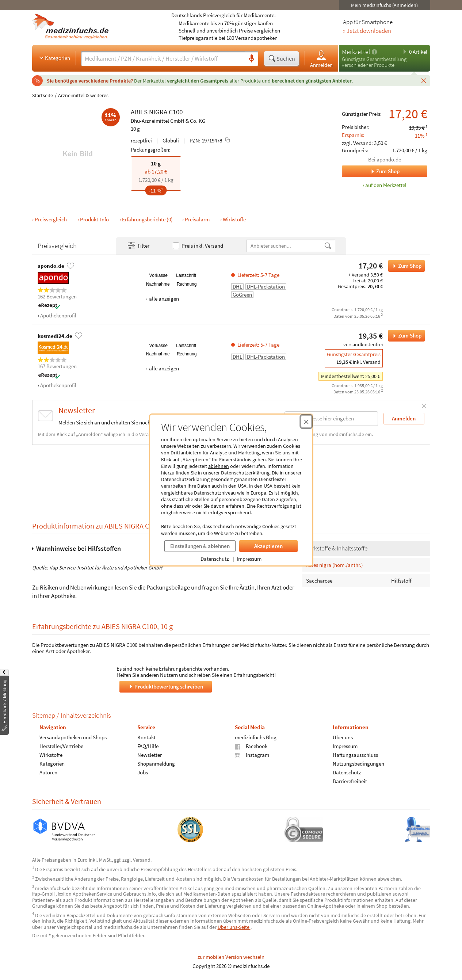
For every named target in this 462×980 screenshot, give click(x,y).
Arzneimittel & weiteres (83, 95)
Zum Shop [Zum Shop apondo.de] (371, 171)
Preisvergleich (51, 219)
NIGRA (158, 112)
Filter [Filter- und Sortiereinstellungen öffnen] (138, 246)
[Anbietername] (285, 246)
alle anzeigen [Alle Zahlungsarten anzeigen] (163, 299)
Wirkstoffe (234, 219)
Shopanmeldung (156, 764)
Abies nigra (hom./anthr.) (335, 565)
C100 (176, 112)
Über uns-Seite (234, 927)
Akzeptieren (268, 546)
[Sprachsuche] (252, 59)
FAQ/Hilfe (148, 746)
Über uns (342, 737)
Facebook (251, 746)
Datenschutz (215, 559)
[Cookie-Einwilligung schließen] (306, 422)
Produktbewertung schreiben (165, 686)
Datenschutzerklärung (245, 473)
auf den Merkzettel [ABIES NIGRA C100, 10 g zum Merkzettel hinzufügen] (386, 185)
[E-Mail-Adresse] (331, 418)
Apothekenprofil (58, 315)
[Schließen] (424, 80)
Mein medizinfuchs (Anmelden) (384, 5)
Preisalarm (197, 219)
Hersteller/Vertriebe (61, 746)
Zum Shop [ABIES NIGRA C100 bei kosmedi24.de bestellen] (405, 336)
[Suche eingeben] (163, 58)
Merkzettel (356, 52)
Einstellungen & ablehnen (200, 546)
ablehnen (219, 466)
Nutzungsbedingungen (358, 764)
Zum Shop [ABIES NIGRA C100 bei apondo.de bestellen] (405, 266)
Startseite (43, 95)
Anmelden (321, 59)
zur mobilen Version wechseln (231, 957)
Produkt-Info (94, 219)
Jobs (142, 772)
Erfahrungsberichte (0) (147, 219)
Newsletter (149, 755)
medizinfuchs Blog (256, 737)
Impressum (249, 559)
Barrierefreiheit (350, 781)
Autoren (48, 772)
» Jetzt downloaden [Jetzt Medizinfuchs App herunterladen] (367, 31)
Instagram (252, 755)
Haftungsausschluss (355, 755)
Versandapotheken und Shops (73, 737)
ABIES (139, 112)
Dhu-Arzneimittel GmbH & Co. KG (168, 121)
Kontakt (146, 737)
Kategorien (54, 58)
